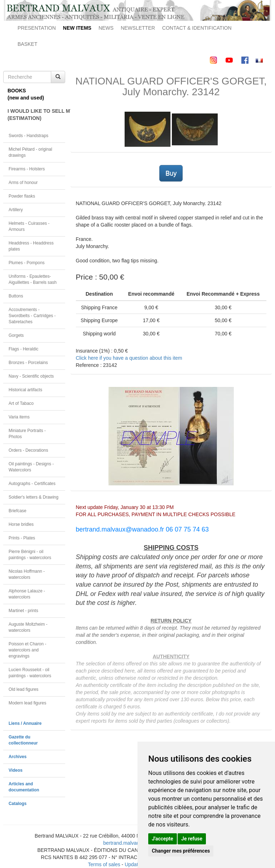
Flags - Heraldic (23, 349)
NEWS (106, 28)
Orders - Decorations (28, 450)
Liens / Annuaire (25, 723)
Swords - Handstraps (28, 136)
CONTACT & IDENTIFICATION (197, 28)
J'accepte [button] (163, 839)
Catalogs (18, 804)
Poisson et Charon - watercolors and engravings (27, 650)
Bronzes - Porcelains (28, 363)
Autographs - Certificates (32, 484)
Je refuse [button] (192, 839)
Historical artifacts (25, 390)
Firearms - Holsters (27, 169)
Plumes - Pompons (26, 263)
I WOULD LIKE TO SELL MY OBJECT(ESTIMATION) (36, 115)
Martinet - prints (23, 611)
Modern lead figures (27, 703)
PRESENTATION (37, 28)
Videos (16, 770)
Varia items (19, 417)
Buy (171, 173)
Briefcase (18, 511)
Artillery (16, 210)
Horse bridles (21, 524)
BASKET (27, 44)
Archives (18, 757)
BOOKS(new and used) (26, 94)
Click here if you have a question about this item (129, 358)
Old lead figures (23, 689)
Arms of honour (23, 183)
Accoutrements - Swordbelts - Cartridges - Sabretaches (32, 316)
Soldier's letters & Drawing (33, 497)
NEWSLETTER (138, 28)
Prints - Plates (22, 538)
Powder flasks (22, 196)
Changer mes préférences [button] (181, 851)
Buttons (16, 296)
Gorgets (16, 335)
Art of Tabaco (21, 403)
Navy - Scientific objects (31, 376)
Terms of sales (104, 864)
